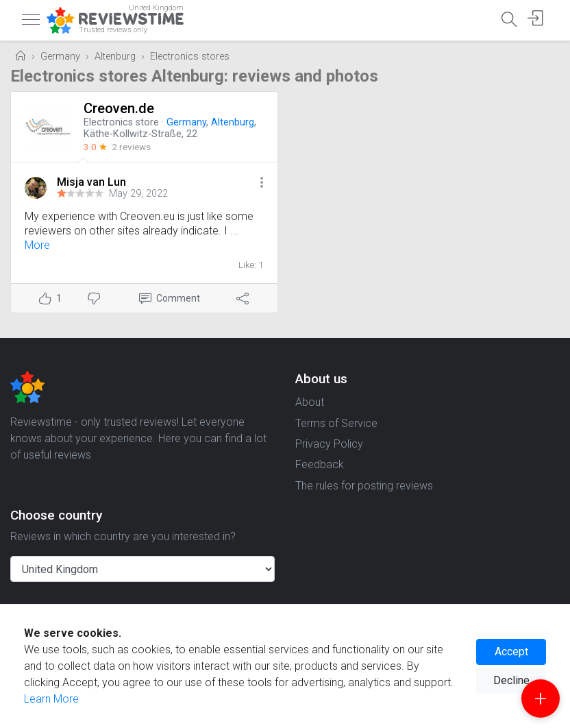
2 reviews (131, 147)
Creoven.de (119, 108)
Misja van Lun (91, 182)
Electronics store (121, 122)
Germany (60, 57)
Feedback (320, 464)
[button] (262, 183)
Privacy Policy (329, 444)
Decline (511, 680)
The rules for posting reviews (364, 486)
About (310, 402)
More (37, 245)
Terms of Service (336, 423)
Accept (511, 652)
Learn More (51, 699)
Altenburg (115, 57)
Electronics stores (190, 57)
